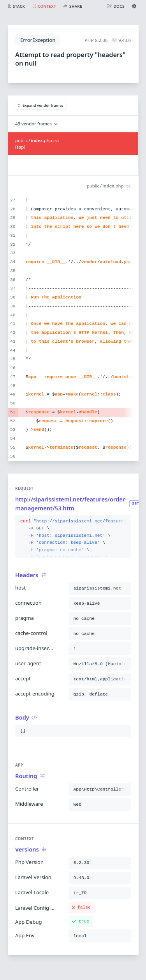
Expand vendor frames (41, 105)
